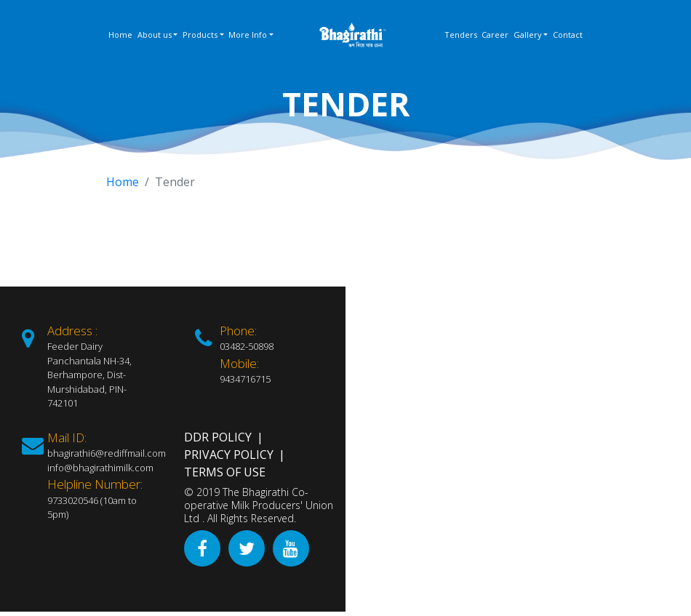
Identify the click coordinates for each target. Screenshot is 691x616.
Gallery (528, 35)
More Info (248, 35)
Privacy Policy (229, 455)
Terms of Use (225, 472)
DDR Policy (218, 437)
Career (495, 35)
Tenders (461, 35)
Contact (568, 35)
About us (155, 35)
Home (120, 35)
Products (200, 35)
